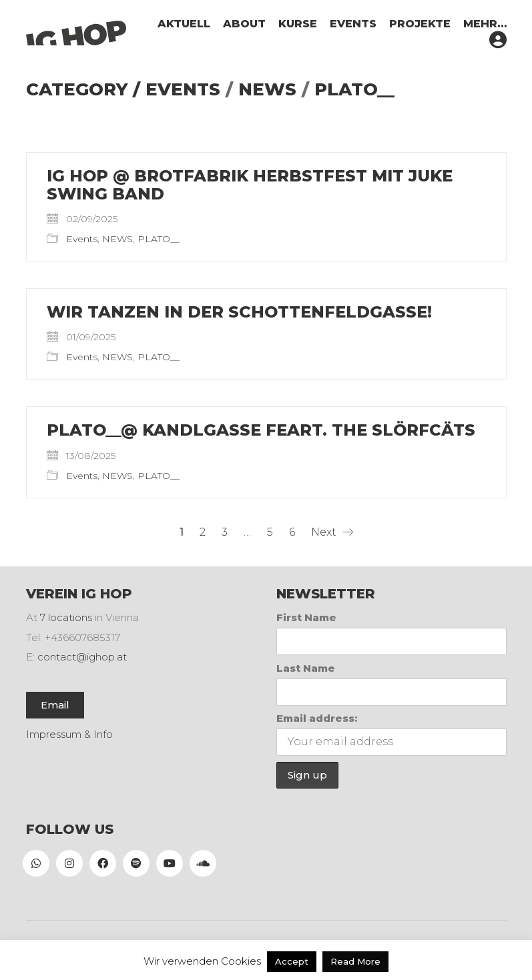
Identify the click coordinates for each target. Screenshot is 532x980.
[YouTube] (170, 863)
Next (332, 532)
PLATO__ (354, 90)
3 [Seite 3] (225, 532)
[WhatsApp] (36, 863)
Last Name (306, 668)
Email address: (317, 718)
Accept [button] (292, 961)
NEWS (267, 90)
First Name (306, 617)
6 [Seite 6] (292, 532)
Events (183, 90)
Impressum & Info (69, 734)
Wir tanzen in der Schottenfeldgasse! (239, 312)
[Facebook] (103, 863)
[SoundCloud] (203, 863)
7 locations (66, 617)
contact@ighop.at (82, 657)
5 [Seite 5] (270, 532)
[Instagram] (69, 863)
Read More (355, 961)
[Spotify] (136, 863)
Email (55, 705)
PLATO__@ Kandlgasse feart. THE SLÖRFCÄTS (261, 430)
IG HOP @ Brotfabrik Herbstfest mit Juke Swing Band (250, 185)
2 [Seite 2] (203, 532)
